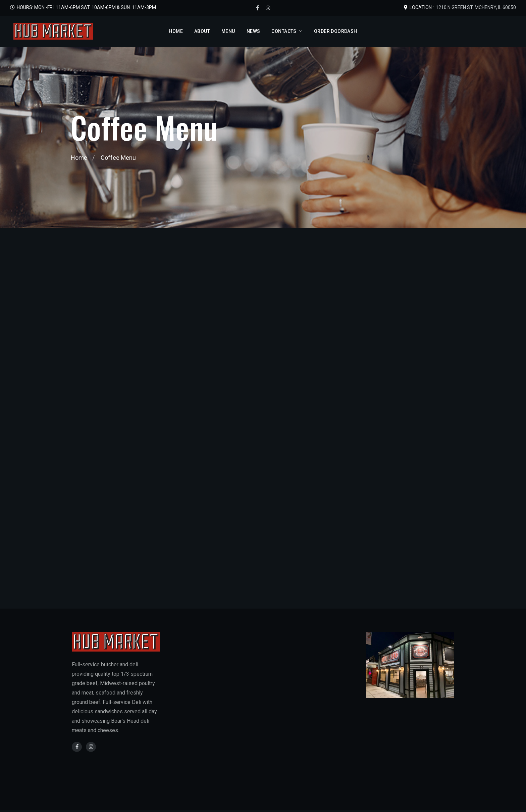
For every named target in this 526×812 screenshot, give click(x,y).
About (202, 31)
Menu (228, 31)
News (253, 31)
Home (176, 31)
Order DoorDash (336, 31)
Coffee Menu (118, 158)
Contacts (284, 31)
